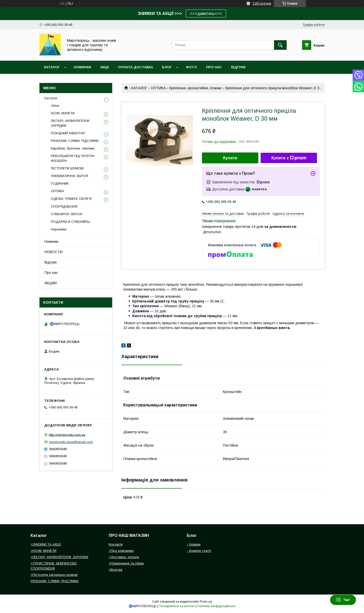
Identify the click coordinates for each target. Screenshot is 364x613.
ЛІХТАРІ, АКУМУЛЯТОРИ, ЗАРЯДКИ (70, 123)
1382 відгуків (262, 4)
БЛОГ (167, 67)
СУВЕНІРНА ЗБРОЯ (66, 214)
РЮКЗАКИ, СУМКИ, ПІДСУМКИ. (75, 141)
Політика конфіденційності (216, 606)
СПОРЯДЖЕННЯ (64, 206)
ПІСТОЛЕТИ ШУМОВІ (67, 168)
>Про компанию (121, 551)
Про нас (51, 273)
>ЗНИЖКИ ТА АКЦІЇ (46, 544)
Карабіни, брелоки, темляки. (73, 148)
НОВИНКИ (82, 67)
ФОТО (191, 67)
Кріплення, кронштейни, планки (195, 88)
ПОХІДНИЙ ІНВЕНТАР (68, 133)
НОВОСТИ (53, 252)
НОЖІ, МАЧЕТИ (63, 113)
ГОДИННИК (60, 183)
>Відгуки (116, 570)
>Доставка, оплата (124, 557)
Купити (230, 158)
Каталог (52, 67)
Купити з (289, 158)
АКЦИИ (51, 283)
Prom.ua (206, 602)
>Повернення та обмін (126, 563)
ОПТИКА (158, 88)
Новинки (51, 242)
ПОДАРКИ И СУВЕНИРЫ (70, 222)
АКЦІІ (105, 67)
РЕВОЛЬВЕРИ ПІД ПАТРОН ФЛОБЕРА (73, 158)
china (55, 106)
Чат (343, 600)
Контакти (116, 544)
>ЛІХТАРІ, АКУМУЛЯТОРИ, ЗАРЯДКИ (59, 557)
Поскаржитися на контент (177, 606)
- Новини (194, 544)
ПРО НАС (214, 67)
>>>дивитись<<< (206, 14)
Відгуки (51, 262)
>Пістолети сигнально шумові (54, 575)
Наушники (59, 229)
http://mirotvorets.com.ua (67, 435)
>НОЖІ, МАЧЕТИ (43, 551)
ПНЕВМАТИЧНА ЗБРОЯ (69, 176)
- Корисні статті (199, 551)
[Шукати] (280, 45)
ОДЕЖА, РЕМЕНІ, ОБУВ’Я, (72, 199)
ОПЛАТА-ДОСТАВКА (135, 67)
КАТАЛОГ (139, 88)
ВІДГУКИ (238, 67)
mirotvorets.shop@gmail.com (71, 442)
